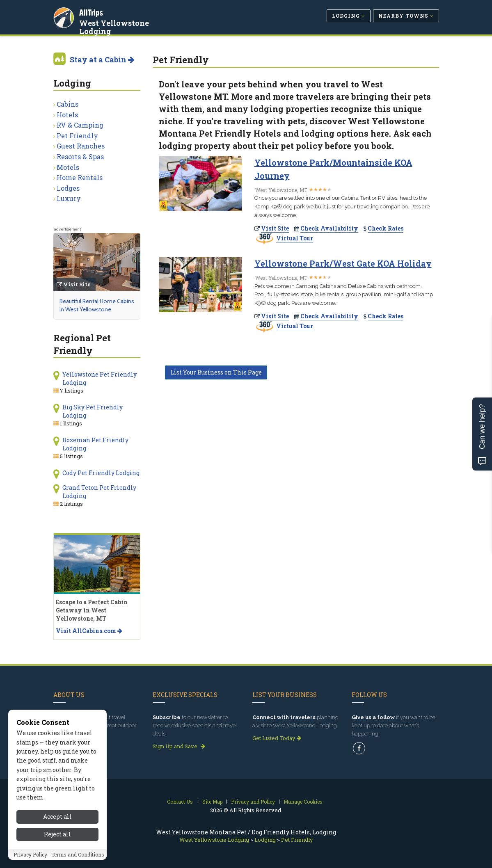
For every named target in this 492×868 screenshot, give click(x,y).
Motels (68, 167)
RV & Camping (80, 125)
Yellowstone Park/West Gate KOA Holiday (343, 263)
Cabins (68, 104)
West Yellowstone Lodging (115, 26)
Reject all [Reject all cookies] (57, 834)
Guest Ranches (81, 146)
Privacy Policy (30, 854)
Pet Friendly (77, 136)
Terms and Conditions (78, 854)
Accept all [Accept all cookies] (57, 817)
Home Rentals (80, 177)
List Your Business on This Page (216, 372)
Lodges (68, 188)
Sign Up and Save (179, 746)
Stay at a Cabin (102, 59)
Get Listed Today (277, 738)
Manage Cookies (303, 802)
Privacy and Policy (253, 802)
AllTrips (92, 12)
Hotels (67, 115)
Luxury (69, 198)
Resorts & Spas (80, 156)
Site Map (212, 802)
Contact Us (180, 802)
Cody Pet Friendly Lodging (101, 473)
